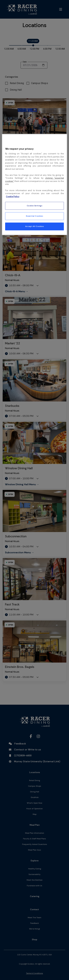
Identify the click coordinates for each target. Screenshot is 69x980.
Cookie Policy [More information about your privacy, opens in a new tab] (13, 196)
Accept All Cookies (34, 226)
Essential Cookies (35, 216)
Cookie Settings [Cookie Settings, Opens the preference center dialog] (35, 206)
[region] (34, 185)
